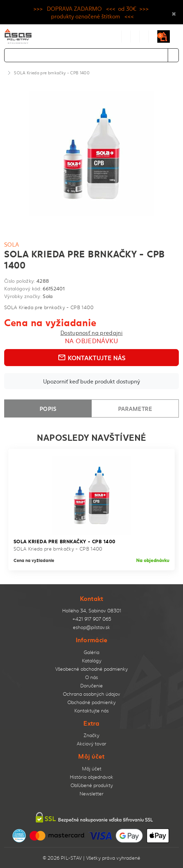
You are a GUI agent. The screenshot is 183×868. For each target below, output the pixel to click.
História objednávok (91, 777)
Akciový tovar (91, 743)
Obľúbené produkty (92, 785)
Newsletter (91, 793)
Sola (12, 244)
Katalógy (92, 660)
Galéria (91, 652)
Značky (91, 735)
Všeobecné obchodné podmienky (91, 669)
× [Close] (174, 12)
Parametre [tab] (135, 408)
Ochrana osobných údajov (91, 694)
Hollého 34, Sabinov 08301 (92, 610)
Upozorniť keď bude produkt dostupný (91, 381)
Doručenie (91, 685)
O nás (91, 677)
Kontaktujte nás (91, 357)
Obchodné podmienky (91, 702)
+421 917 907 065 (92, 619)
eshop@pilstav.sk (91, 627)
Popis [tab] (48, 408)
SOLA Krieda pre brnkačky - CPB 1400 (52, 73)
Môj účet (92, 768)
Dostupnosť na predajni (91, 332)
